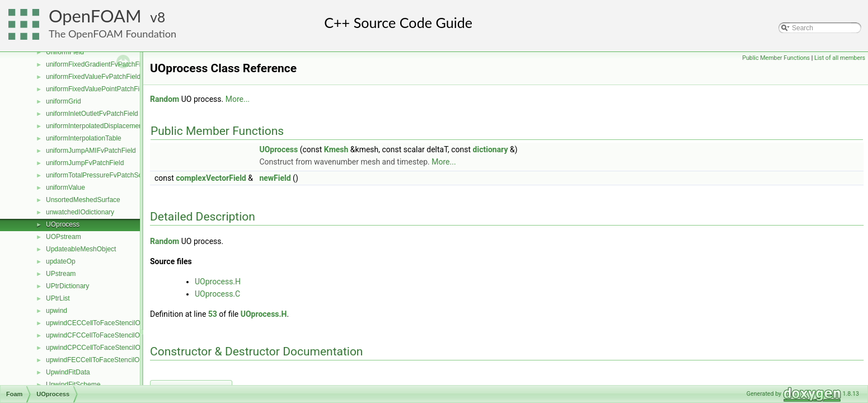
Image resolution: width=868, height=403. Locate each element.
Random (165, 99)
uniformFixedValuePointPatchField (97, 89)
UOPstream (64, 237)
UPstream (61, 274)
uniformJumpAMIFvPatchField (91, 151)
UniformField (65, 52)
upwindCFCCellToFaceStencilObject (100, 335)
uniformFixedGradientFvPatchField (98, 64)
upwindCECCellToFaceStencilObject (100, 323)
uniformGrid (64, 101)
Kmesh (336, 149)
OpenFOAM (95, 16)
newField (275, 178)
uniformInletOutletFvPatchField (92, 114)
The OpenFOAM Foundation (112, 34)
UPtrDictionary (67, 286)
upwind (57, 311)
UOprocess (63, 224)
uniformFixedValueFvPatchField (93, 77)
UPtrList (58, 298)
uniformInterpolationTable (84, 138)
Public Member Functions (776, 58)
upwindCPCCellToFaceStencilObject (100, 348)
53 (213, 314)
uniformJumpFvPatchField (85, 163)
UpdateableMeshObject (81, 249)
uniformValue (65, 188)
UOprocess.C (217, 294)
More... (238, 99)
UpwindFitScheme (73, 385)
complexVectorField (211, 178)
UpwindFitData (68, 372)
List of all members (840, 58)
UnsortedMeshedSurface (83, 200)
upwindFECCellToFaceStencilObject (100, 360)
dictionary (491, 149)
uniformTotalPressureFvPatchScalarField (107, 175)
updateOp (61, 261)
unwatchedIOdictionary (80, 212)
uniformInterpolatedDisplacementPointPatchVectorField (128, 126)
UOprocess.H (218, 282)
